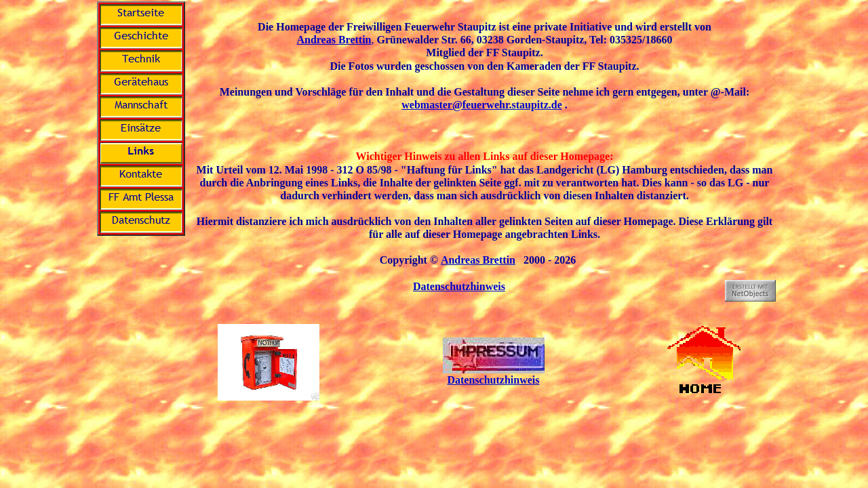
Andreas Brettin (334, 40)
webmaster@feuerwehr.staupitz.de (481, 105)
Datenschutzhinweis (459, 286)
